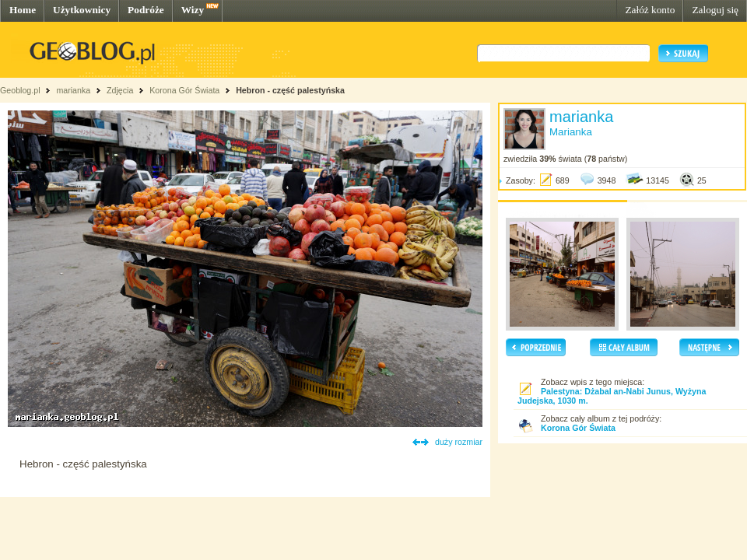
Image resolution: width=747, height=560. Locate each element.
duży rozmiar (459, 442)
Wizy (193, 10)
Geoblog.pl (20, 90)
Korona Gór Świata (184, 90)
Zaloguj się (715, 10)
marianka (73, 90)
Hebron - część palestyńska (290, 90)
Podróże (146, 10)
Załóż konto (650, 10)
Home (23, 10)
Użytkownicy (82, 10)
